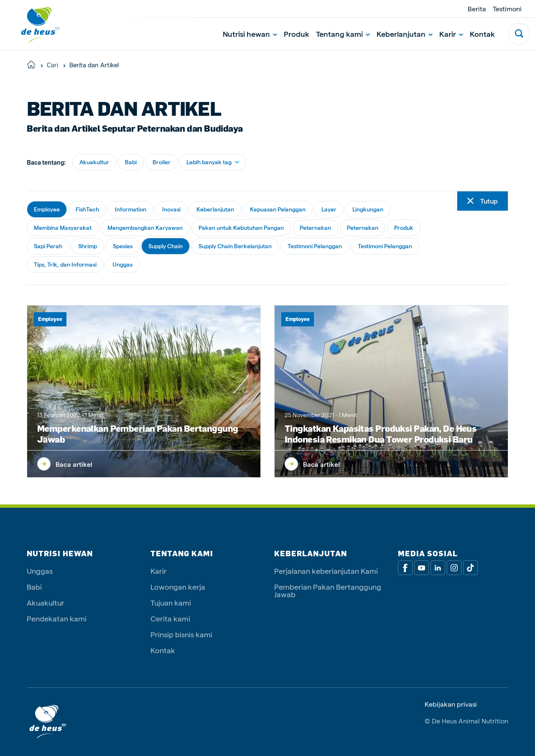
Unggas (122, 264)
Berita (477, 9)
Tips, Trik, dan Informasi (65, 264)
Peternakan (315, 228)
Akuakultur (94, 162)
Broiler (162, 162)
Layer (329, 209)
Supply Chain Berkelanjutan (235, 246)
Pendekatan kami (57, 618)
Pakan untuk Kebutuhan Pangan (241, 228)
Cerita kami (170, 618)
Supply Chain (166, 246)
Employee (47, 209)
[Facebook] (405, 568)
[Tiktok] (470, 568)
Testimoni (507, 9)
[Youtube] (422, 568)
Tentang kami (343, 34)
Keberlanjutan (405, 34)
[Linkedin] (438, 568)
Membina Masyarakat (63, 228)
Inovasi (171, 209)
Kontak (482, 34)
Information (131, 209)
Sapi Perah (48, 246)
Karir (451, 34)
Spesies (123, 246)
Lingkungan (368, 209)
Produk (297, 34)
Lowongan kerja (178, 587)
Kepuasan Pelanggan (278, 209)
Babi (131, 162)
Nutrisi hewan (250, 34)
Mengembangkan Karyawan (145, 228)
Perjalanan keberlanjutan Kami (326, 571)
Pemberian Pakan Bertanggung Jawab (328, 590)
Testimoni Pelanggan (315, 246)
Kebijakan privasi (451, 704)
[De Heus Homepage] (34, 25)
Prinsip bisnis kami (181, 634)
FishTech (87, 209)
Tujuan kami (171, 602)
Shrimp (88, 246)
